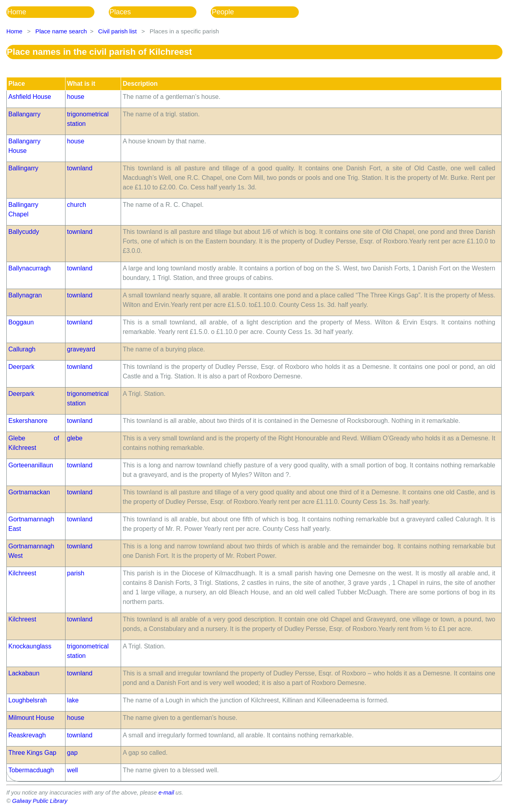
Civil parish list (117, 31)
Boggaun (21, 322)
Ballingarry (23, 168)
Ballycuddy (24, 232)
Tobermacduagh (31, 770)
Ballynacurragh (30, 268)
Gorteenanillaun (31, 465)
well (73, 770)
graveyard (81, 349)
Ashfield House (30, 97)
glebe (75, 438)
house (76, 97)
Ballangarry (24, 114)
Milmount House (31, 718)
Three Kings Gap (32, 753)
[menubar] (160, 12)
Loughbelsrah (28, 700)
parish (76, 573)
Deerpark (21, 367)
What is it (81, 84)
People (223, 12)
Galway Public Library (40, 801)
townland (80, 168)
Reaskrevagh (27, 735)
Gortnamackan (29, 492)
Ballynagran (25, 295)
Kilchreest (22, 573)
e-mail (166, 793)
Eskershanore (28, 421)
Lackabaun (24, 673)
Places (120, 12)
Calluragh (22, 349)
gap (72, 753)
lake (73, 700)
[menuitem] (58, 12)
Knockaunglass (30, 646)
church (77, 205)
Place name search (61, 31)
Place (17, 84)
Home (17, 12)
